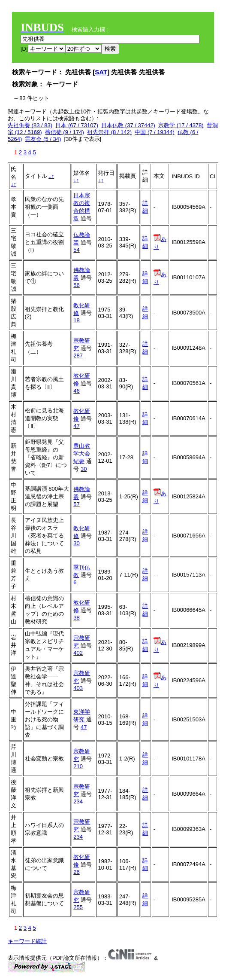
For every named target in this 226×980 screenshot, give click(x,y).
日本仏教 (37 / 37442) (128, 125)
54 (76, 250)
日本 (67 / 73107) (77, 125)
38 (76, 618)
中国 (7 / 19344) (155, 132)
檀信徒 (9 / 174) (65, 132)
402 (78, 653)
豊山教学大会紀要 (82, 453)
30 (84, 469)
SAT (101, 72)
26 (76, 872)
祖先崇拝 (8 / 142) (109, 132)
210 (78, 766)
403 (78, 688)
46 (76, 391)
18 (76, 320)
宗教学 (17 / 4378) (181, 125)
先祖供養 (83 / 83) (30, 125)
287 (78, 356)
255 (78, 907)
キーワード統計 (27, 941)
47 (76, 426)
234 (78, 801)
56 (76, 285)
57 (76, 504)
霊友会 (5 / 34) (43, 139)
